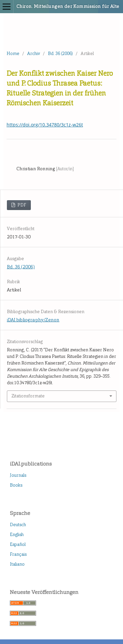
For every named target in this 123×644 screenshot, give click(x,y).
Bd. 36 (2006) (60, 54)
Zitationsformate (28, 396)
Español (18, 544)
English (17, 535)
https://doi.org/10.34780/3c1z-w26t (45, 125)
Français (18, 554)
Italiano (17, 564)
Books (16, 485)
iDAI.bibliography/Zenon (33, 320)
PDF (21, 205)
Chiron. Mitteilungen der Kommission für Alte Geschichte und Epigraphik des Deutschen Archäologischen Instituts (53, 6)
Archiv (34, 54)
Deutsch (18, 525)
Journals (18, 475)
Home (13, 54)
